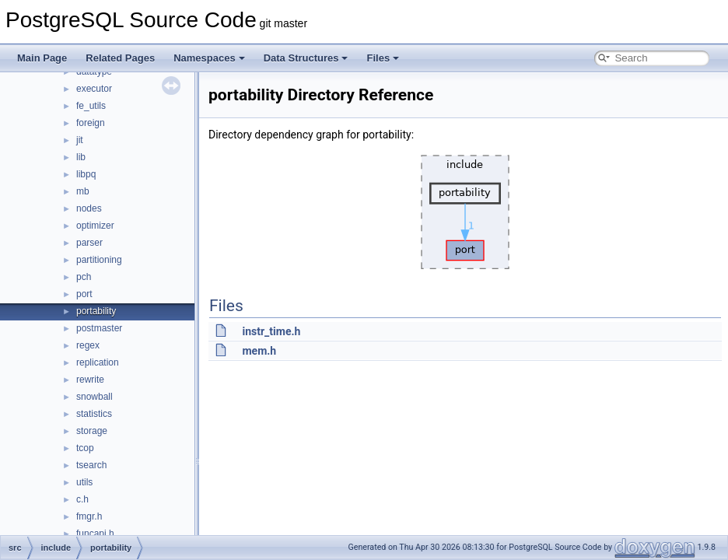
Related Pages (120, 58)
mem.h (259, 351)
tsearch (91, 465)
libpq (86, 174)
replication (98, 362)
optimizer (95, 226)
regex (88, 345)
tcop (85, 448)
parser (89, 243)
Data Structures (306, 58)
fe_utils (91, 106)
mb (83, 191)
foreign (91, 123)
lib (81, 157)
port (84, 294)
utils (84, 482)
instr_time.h (271, 331)
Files (383, 58)
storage (92, 431)
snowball (94, 397)
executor (94, 89)
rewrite (90, 380)
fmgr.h (89, 516)
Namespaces (209, 58)
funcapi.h (95, 534)
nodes (89, 208)
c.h (82, 499)
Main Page (42, 58)
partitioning (99, 260)
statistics (94, 414)
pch (84, 277)
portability (96, 311)
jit (80, 140)
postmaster (99, 328)
